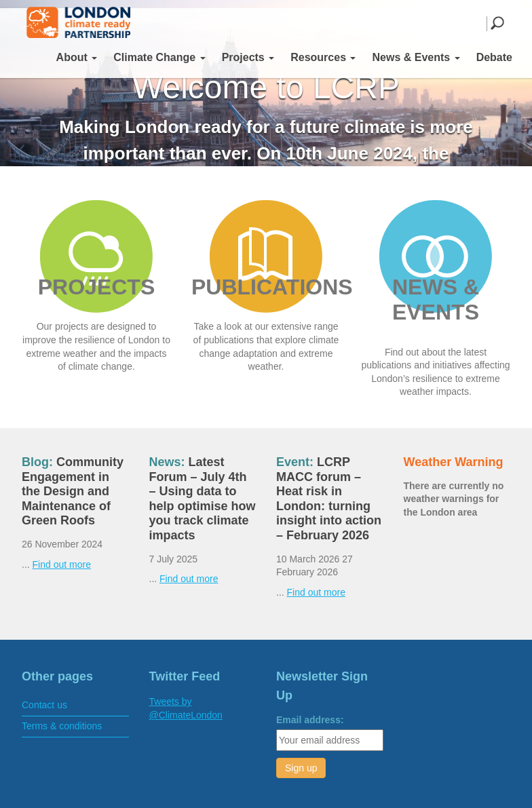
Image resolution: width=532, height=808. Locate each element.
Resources (323, 57)
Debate (494, 57)
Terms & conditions (62, 726)
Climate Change (159, 57)
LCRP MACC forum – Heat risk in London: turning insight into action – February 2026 (329, 499)
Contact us (44, 705)
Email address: (310, 720)
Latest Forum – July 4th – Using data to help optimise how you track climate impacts (203, 499)
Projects (248, 57)
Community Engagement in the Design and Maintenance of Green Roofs (73, 491)
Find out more (62, 564)
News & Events (416, 57)
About (77, 57)
